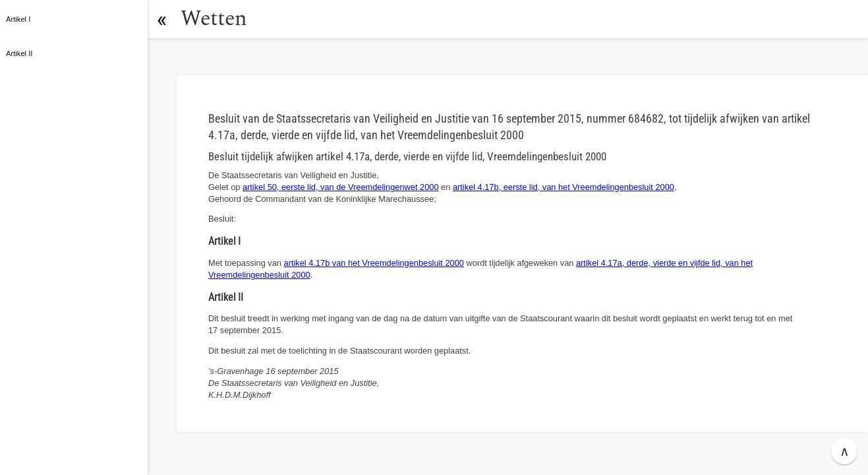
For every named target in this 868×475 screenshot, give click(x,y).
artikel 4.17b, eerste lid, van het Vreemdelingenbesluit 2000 (564, 187)
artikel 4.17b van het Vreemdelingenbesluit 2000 (374, 263)
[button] (161, 19)
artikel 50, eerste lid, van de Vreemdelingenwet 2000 (341, 187)
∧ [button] (845, 451)
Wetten (214, 19)
